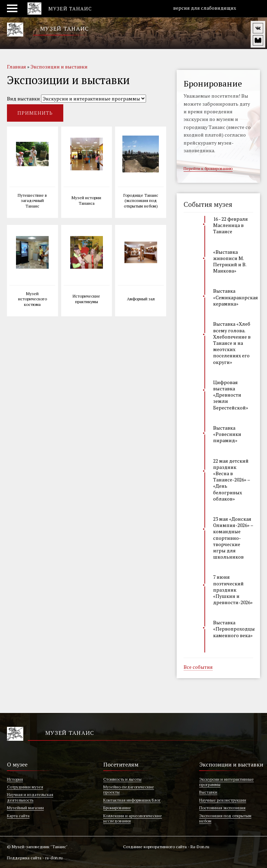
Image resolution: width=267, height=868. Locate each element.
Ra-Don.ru (200, 847)
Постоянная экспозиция (222, 808)
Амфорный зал (141, 299)
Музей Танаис (64, 29)
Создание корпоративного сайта (155, 847)
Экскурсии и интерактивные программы (226, 782)
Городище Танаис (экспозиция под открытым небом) (141, 201)
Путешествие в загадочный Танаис (32, 201)
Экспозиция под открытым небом (225, 818)
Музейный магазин (25, 808)
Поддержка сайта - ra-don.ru (35, 858)
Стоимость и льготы (122, 779)
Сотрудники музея (25, 787)
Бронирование (117, 808)
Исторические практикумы (86, 299)
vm (258, 40)
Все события (198, 667)
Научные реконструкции (223, 800)
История (15, 779)
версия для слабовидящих (201, 8)
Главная (17, 67)
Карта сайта (18, 816)
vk (258, 28)
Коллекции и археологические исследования (133, 818)
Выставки (208, 792)
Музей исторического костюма (33, 299)
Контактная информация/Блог (132, 800)
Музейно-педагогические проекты (129, 789)
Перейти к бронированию (208, 169)
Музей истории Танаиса (86, 200)
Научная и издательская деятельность (30, 797)
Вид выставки (23, 99)
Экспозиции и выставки (59, 67)
